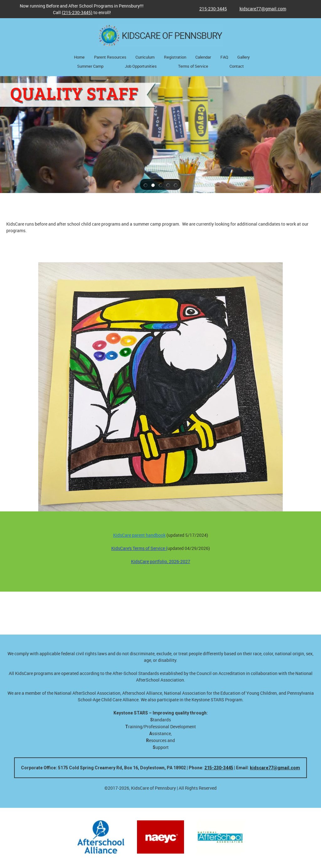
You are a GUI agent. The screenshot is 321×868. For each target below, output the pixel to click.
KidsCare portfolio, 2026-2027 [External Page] (161, 561)
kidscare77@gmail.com (275, 768)
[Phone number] (210, 9)
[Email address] (260, 9)
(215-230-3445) (77, 12)
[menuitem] (79, 58)
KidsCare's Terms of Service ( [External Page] (139, 548)
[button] (145, 185)
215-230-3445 (219, 768)
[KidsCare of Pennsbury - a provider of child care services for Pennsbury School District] (160, 36)
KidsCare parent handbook (139, 535)
